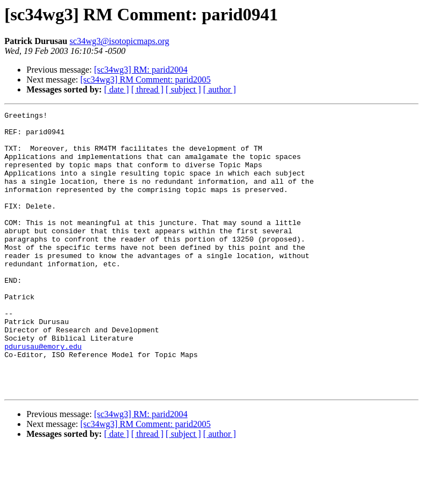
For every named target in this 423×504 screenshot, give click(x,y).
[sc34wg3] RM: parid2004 (141, 70)
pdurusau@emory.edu (43, 394)
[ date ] (116, 89)
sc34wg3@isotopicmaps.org (119, 41)
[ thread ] (147, 89)
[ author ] (220, 89)
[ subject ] (183, 89)
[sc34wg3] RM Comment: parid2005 (146, 80)
